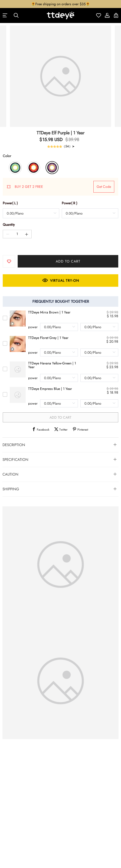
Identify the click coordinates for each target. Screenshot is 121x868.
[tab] (60, 445)
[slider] (55, 146)
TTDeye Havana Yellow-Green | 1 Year (52, 365)
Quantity (9, 225)
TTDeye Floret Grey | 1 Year (48, 338)
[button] (60, 445)
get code (104, 187)
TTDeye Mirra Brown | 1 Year (49, 312)
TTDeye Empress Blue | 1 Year (50, 389)
